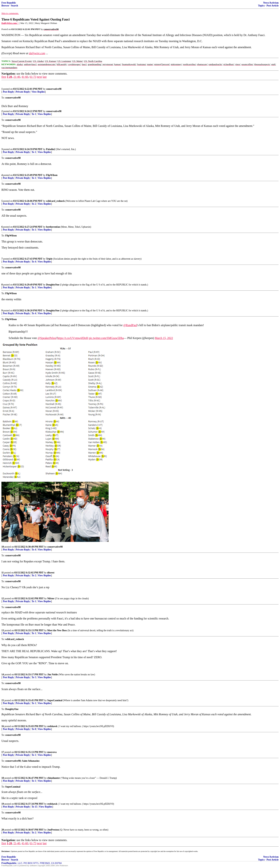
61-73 (33, 77)
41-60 (25, 77)
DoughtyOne (53, 285)
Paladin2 (51, 149)
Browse (5, 6)
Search (14, 6)
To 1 (34, 114)
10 (3, 547)
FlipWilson (52, 175)
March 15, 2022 (164, 338)
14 (3, 675)
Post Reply (8, 92)
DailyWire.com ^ (10, 23)
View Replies (38, 92)
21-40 (17, 77)
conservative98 (54, 89)
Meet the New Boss (57, 630)
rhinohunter (54, 778)
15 (3, 700)
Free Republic (9, 3)
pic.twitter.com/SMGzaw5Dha (106, 338)
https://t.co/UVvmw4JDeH (73, 338)
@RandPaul (130, 325)
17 (3, 752)
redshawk (52, 726)
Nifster (51, 599)
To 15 (34, 807)
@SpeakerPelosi (47, 338)
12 (3, 599)
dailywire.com (37, 53)
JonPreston (53, 830)
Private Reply (23, 92)
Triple (49, 259)
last (45, 77)
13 (3, 630)
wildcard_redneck (55, 201)
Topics (261, 6)
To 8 (34, 729)
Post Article (272, 6)
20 (3, 830)
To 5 (34, 677)
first (4, 77)
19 (3, 804)
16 (3, 726)
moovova (52, 752)
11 (3, 573)
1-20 (9, 77)
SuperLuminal (55, 700)
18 (3, 778)
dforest (51, 573)
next (39, 77)
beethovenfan (53, 227)
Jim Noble (53, 675)
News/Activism (271, 3)
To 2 (34, 204)
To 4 (34, 262)
